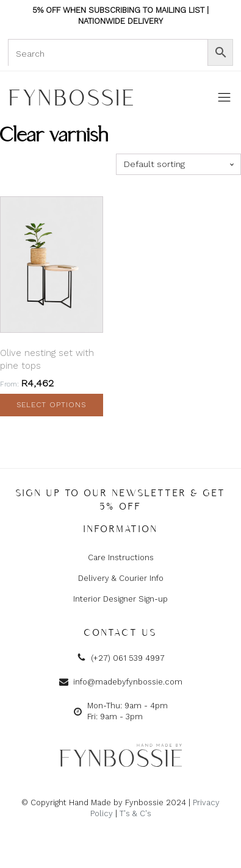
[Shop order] (178, 164)
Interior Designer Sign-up (120, 599)
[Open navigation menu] (224, 98)
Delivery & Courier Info (121, 578)
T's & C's (135, 813)
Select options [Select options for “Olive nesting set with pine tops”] (51, 405)
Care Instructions (121, 557)
